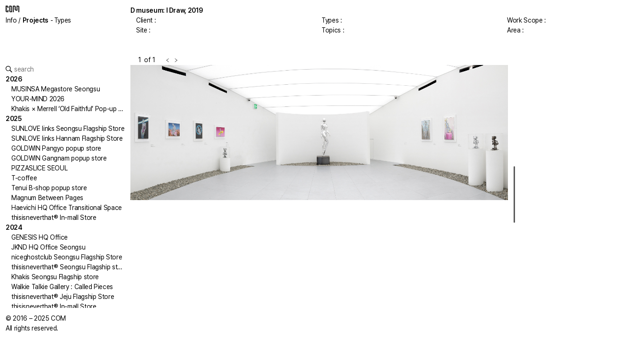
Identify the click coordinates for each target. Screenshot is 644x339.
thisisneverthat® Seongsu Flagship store (69, 267)
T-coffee (24, 178)
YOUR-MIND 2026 (38, 99)
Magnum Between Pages (47, 198)
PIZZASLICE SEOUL (39, 168)
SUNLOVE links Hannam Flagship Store (67, 138)
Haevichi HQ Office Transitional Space (67, 208)
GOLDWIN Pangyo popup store (56, 148)
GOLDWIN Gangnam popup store (59, 158)
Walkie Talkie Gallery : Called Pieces (62, 287)
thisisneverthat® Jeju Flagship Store (63, 297)
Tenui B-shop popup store (49, 188)
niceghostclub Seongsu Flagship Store (67, 257)
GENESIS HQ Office (40, 237)
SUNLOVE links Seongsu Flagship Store (68, 129)
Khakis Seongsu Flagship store (55, 277)
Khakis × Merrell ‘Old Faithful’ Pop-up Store (73, 109)
